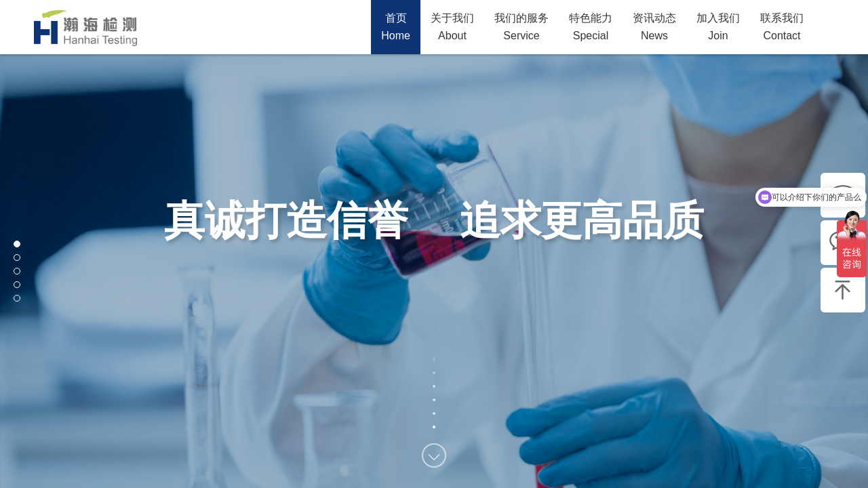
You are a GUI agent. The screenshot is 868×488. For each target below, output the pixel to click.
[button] (17, 244)
